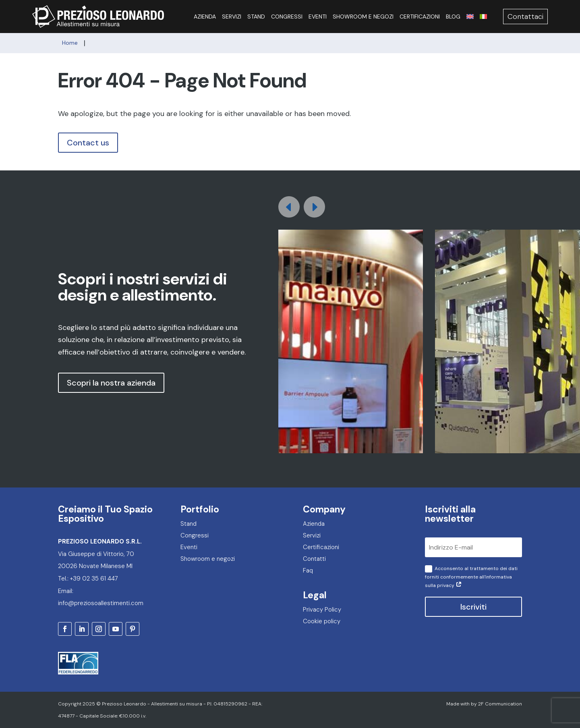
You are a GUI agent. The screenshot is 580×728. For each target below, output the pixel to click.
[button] (314, 207)
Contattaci (525, 17)
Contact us (88, 143)
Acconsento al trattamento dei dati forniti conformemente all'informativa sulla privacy (471, 577)
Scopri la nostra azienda (111, 383)
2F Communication (500, 704)
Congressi (287, 17)
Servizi (232, 17)
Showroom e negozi (363, 17)
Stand (256, 17)
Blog (453, 17)
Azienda (205, 17)
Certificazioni (420, 17)
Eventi (318, 17)
